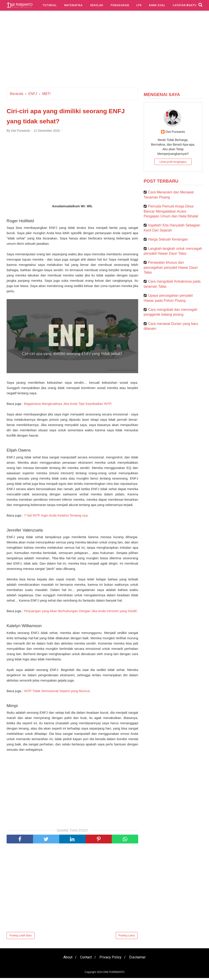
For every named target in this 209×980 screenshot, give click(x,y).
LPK (139, 5)
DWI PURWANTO (114, 974)
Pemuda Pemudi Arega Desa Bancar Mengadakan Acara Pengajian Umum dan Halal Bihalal (171, 211)
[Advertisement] (104, 50)
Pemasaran (120, 5)
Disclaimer (139, 959)
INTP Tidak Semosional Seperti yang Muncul (57, 693)
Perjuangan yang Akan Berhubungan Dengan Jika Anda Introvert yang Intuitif (80, 613)
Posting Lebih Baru (21, 937)
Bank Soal (157, 5)
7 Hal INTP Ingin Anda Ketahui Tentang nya (56, 517)
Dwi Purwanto (175, 132)
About (66, 959)
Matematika (73, 5)
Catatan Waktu (184, 5)
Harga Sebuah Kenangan (168, 239)
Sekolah (97, 5)
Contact (85, 959)
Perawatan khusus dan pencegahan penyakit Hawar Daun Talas (171, 267)
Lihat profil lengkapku (173, 162)
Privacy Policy (111, 959)
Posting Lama (127, 937)
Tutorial (50, 5)
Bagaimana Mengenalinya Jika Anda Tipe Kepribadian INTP (68, 405)
